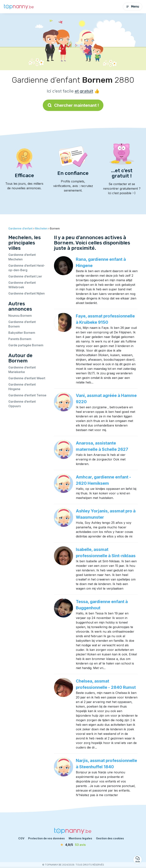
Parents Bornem (20, 339)
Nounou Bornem (20, 316)
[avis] (73, 845)
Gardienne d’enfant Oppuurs (22, 404)
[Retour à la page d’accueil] (19, 7)
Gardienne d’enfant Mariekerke (22, 370)
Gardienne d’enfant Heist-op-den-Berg (27, 268)
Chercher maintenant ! (73, 105)
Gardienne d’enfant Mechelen (22, 257)
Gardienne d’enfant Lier (25, 276)
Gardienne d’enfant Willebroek (22, 285)
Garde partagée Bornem (26, 345)
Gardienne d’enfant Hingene (22, 387)
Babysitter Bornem (22, 333)
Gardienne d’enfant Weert (27, 378)
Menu (133, 7)
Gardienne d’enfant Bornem (22, 324)
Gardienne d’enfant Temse (27, 395)
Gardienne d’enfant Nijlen (27, 293)
